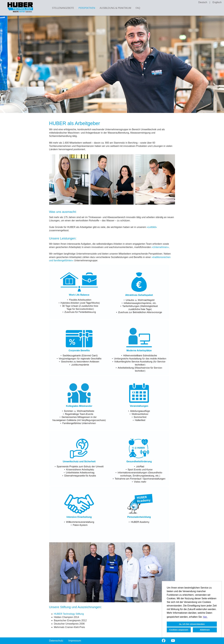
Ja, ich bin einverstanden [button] (192, 624)
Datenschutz (56, 641)
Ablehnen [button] (205, 630)
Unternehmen (160, 247)
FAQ (138, 8)
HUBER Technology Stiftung (69, 614)
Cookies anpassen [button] (179, 630)
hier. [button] (205, 617)
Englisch (217, 2)
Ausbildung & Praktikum (115, 8)
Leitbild (152, 227)
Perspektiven (87, 8)
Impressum (75, 641)
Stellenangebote (63, 8)
